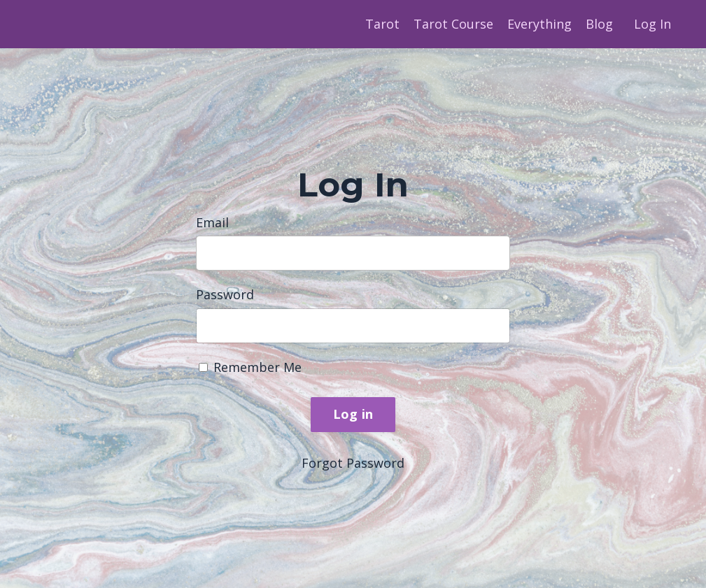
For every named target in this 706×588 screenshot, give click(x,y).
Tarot (382, 24)
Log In (652, 24)
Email (212, 222)
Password (225, 294)
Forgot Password (353, 463)
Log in (353, 414)
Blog (599, 24)
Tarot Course (453, 24)
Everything (539, 24)
